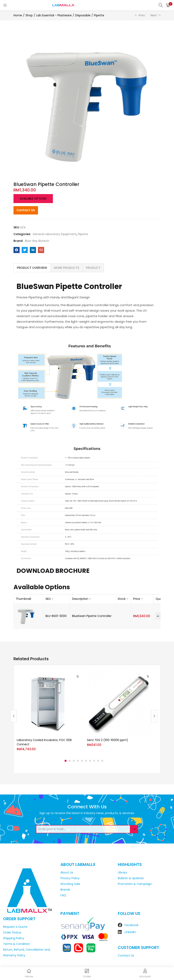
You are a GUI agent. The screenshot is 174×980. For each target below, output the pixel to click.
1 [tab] (66, 761)
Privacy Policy (70, 878)
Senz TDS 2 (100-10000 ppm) (108, 740)
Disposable (83, 15)
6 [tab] (86, 761)
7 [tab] (90, 761)
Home (18, 15)
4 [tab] (78, 761)
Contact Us (26, 210)
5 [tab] (82, 761)
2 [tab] (70, 761)
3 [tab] (74, 761)
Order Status (12, 932)
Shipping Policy (14, 938)
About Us (67, 872)
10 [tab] (102, 761)
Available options (33, 199)
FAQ (63, 895)
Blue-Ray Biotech (37, 241)
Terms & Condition (17, 944)
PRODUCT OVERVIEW (32, 268)
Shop (29, 15)
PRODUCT (93, 268)
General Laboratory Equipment (55, 234)
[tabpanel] (49, 713)
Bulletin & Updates (131, 878)
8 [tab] (94, 761)
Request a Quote (15, 927)
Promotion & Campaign (135, 884)
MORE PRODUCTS (67, 268)
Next (154, 15)
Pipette (99, 15)
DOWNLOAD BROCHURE (53, 571)
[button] (168, 5)
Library (122, 872)
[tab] (32, 268)
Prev (142, 15)
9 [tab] (98, 761)
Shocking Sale (70, 884)
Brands (65, 890)
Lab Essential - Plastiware (54, 15)
